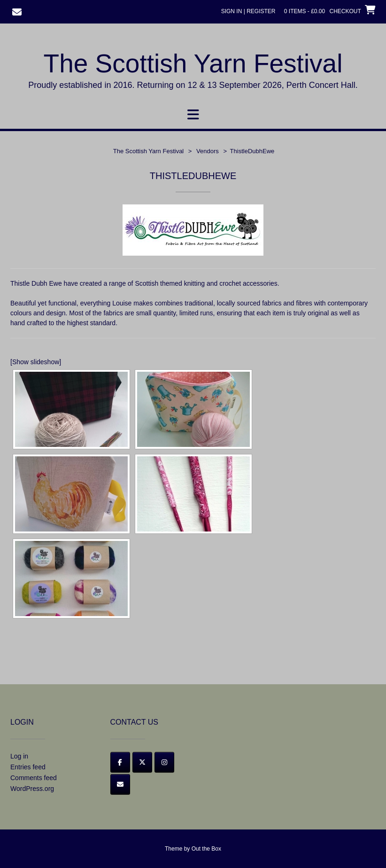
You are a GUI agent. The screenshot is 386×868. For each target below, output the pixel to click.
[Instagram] (164, 762)
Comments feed (34, 778)
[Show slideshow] (36, 362)
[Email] (120, 784)
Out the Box (206, 849)
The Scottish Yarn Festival (193, 63)
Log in (19, 756)
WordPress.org (32, 789)
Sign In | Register (248, 11)
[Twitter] (142, 762)
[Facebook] (120, 762)
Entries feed (28, 767)
